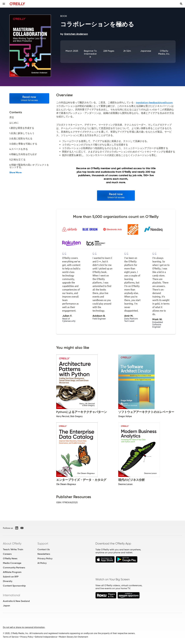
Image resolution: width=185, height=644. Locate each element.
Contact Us (44, 549)
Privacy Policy (45, 558)
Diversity (8, 581)
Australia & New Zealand (16, 601)
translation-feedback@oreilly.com (154, 103)
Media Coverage (12, 563)
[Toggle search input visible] (181, 4)
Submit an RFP (11, 577)
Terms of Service (11, 637)
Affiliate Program (12, 572)
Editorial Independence (46, 637)
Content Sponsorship (14, 586)
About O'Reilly (12, 543)
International (11, 595)
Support (43, 543)
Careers (7, 554)
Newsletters (44, 554)
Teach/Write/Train (13, 549)
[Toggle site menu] (4, 4)
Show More (15, 173)
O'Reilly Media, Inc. (164, 52)
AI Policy (42, 563)
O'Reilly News (10, 558)
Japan (6, 606)
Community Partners (14, 568)
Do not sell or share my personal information (24, 627)
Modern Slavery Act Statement (73, 637)
